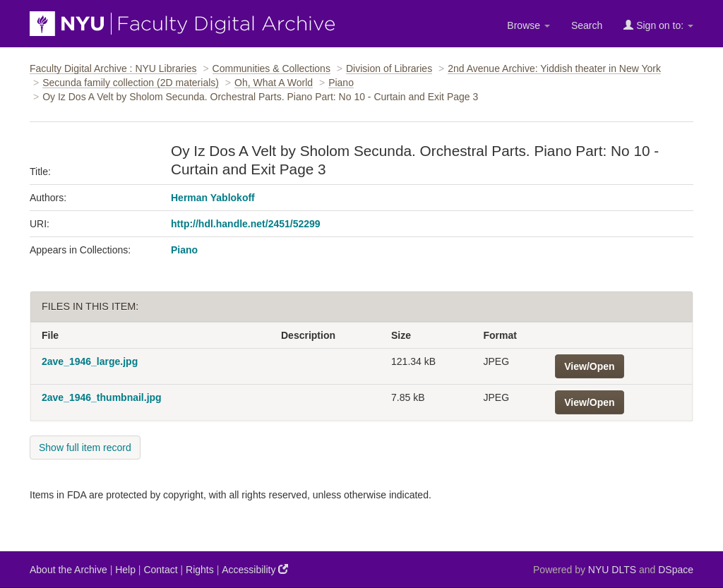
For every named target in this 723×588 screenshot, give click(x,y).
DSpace (676, 570)
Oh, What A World (274, 83)
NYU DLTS (612, 570)
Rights (200, 570)
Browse (528, 25)
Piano (341, 83)
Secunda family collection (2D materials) (131, 83)
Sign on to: (658, 25)
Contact (160, 570)
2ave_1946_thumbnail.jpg (102, 397)
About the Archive (68, 570)
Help (125, 570)
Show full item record (85, 448)
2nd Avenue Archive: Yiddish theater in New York (554, 68)
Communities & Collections (271, 68)
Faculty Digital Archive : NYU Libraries (113, 68)
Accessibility (255, 569)
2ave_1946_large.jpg (90, 361)
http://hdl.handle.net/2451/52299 (246, 224)
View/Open (589, 366)
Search (587, 25)
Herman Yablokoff (213, 198)
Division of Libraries (389, 68)
